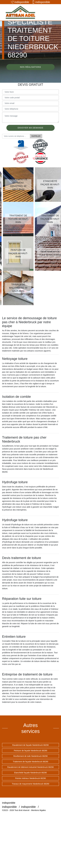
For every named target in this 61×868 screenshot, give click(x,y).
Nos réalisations (30, 67)
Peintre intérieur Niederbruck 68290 (30, 778)
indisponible (20, 2)
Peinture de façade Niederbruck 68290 (31, 751)
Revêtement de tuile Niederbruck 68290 (30, 756)
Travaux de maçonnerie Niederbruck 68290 (30, 784)
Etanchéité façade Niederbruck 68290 (30, 773)
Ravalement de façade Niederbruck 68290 (30, 745)
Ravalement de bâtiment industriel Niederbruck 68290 (31, 767)
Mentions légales (38, 810)
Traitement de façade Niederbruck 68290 (31, 762)
